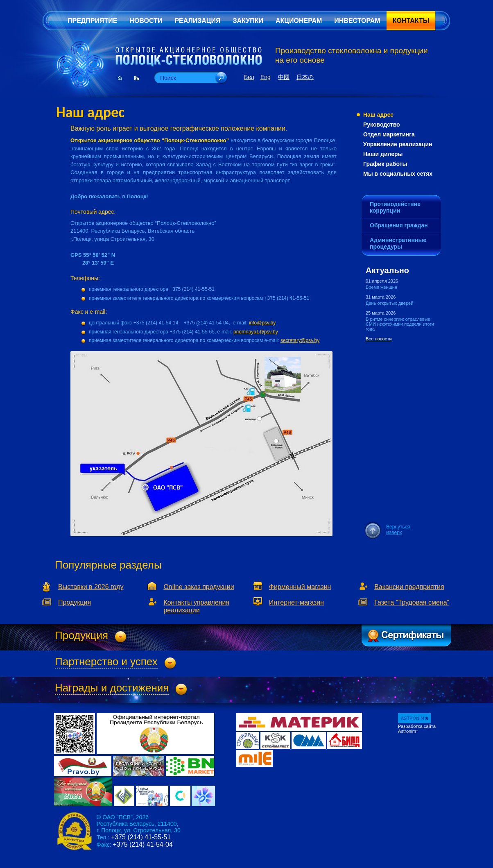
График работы (385, 164)
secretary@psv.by (300, 340)
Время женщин (381, 287)
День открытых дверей (389, 303)
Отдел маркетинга (389, 134)
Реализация (197, 21)
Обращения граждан (399, 225)
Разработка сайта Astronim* (417, 729)
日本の (305, 77)
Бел (249, 77)
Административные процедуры (398, 243)
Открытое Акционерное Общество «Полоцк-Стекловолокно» (189, 57)
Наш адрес (378, 115)
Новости (146, 21)
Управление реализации (398, 144)
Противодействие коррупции (395, 207)
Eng (266, 77)
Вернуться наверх (398, 530)
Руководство (382, 125)
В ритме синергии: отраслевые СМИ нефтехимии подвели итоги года (400, 324)
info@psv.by (262, 323)
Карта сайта (137, 78)
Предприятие (92, 21)
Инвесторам (357, 21)
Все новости (379, 339)
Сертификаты (406, 635)
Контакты (411, 21)
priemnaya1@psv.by (256, 332)
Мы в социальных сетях (398, 174)
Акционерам (299, 21)
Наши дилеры (383, 154)
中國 (284, 77)
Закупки (248, 21)
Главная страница (120, 78)
